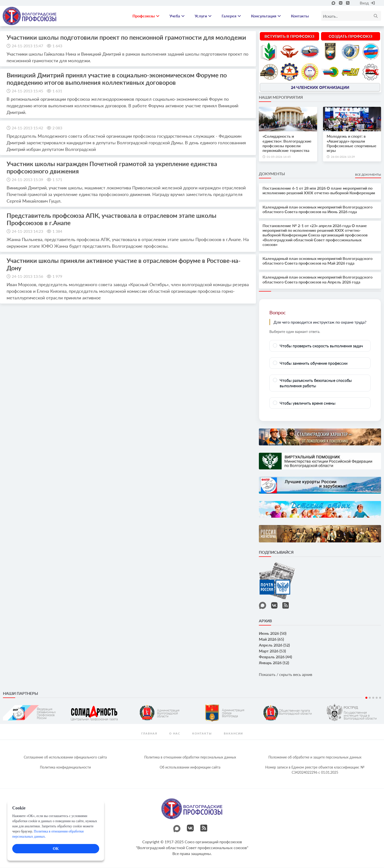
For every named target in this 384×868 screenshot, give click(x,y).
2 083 (57, 128)
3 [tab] (373, 698)
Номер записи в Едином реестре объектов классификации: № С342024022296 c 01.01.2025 (315, 770)
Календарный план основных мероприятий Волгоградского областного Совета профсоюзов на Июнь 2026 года (318, 209)
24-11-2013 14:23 (27, 231)
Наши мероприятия (281, 98)
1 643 (57, 46)
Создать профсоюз (350, 36)
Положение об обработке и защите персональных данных (315, 758)
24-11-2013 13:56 (27, 276)
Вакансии (233, 734)
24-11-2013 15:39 (27, 180)
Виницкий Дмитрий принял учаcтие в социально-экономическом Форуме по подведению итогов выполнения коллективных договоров (117, 79)
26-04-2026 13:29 (343, 157)
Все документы (368, 175)
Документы (272, 174)
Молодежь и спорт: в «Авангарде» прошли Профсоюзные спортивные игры (352, 144)
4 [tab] (377, 698)
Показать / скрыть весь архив (286, 675)
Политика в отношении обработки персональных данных (190, 758)
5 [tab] (380, 698)
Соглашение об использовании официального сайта (65, 758)
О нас (175, 734)
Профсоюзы (146, 16)
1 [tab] (366, 698)
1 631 (57, 91)
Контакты (300, 16)
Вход (367, 3)
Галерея (231, 16)
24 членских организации (320, 88)
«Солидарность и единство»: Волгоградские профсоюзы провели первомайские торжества (287, 144)
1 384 (57, 231)
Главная (149, 734)
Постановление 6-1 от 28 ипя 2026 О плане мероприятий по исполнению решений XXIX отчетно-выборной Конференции (319, 191)
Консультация (266, 16)
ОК (56, 849)
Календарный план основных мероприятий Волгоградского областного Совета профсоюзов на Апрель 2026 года (318, 280)
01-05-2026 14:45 (279, 157)
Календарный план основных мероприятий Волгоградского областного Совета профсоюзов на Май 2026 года (318, 261)
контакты (202, 734)
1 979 (57, 276)
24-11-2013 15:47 (27, 46)
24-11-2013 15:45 (27, 91)
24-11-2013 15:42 (27, 128)
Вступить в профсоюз (289, 36)
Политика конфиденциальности (65, 768)
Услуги (203, 16)
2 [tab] (370, 698)
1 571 (57, 180)
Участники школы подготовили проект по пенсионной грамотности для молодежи (126, 37)
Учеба (177, 16)
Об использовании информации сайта (190, 768)
